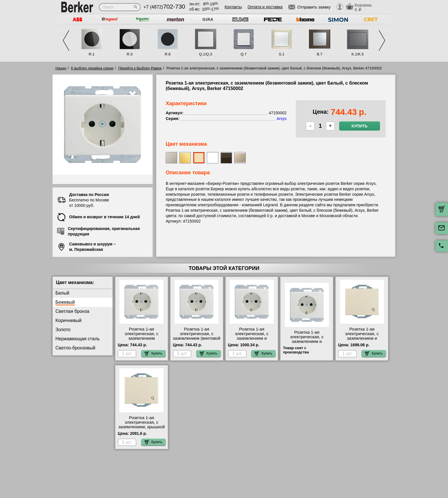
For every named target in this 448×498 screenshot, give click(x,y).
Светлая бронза (72, 311)
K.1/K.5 (358, 54)
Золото (63, 330)
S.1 (282, 54)
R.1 (91, 54)
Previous (66, 40)
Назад (61, 68)
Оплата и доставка (265, 7)
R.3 (129, 54)
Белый (62, 293)
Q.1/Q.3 (206, 54)
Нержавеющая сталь (78, 339)
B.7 (320, 54)
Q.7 (244, 54)
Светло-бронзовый (75, 348)
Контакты (233, 7)
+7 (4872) (164, 7)
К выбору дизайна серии (92, 68)
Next (382, 40)
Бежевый (65, 302)
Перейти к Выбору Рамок (140, 68)
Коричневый (68, 320)
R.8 (167, 54)
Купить (359, 126)
